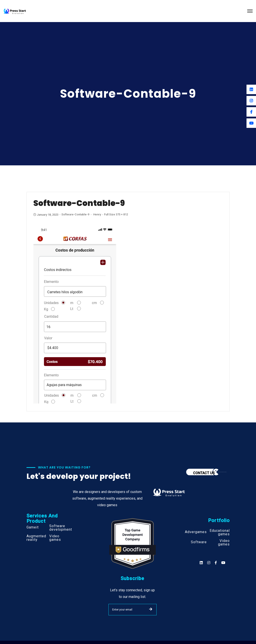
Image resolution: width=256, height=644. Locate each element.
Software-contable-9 (75, 214)
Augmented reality (36, 538)
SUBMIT (151, 609)
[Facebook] (251, 112)
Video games (55, 538)
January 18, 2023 (46, 215)
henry (97, 214)
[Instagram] (251, 101)
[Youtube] (251, 123)
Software (199, 542)
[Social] (223, 563)
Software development (61, 528)
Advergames (196, 532)
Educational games (220, 532)
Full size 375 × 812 (116, 214)
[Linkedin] (251, 89)
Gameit (33, 527)
